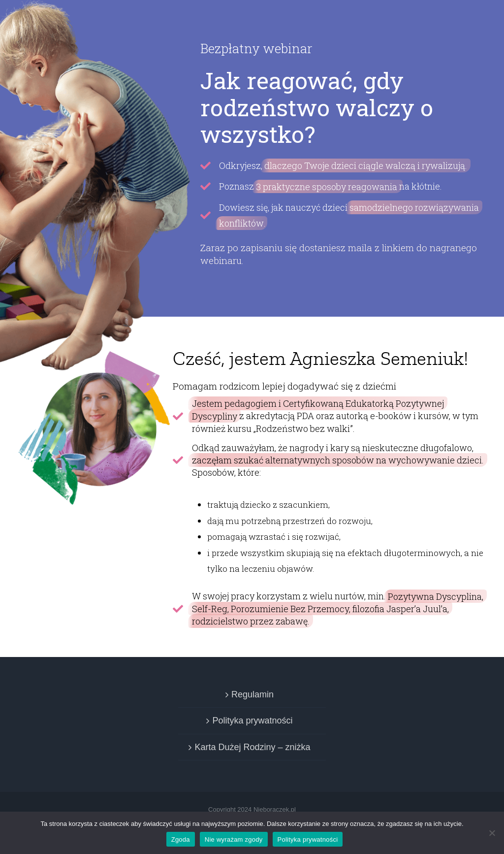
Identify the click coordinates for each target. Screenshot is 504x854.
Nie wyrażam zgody (234, 839)
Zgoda (181, 839)
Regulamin (252, 694)
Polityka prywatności (252, 721)
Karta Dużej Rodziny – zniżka (252, 747)
